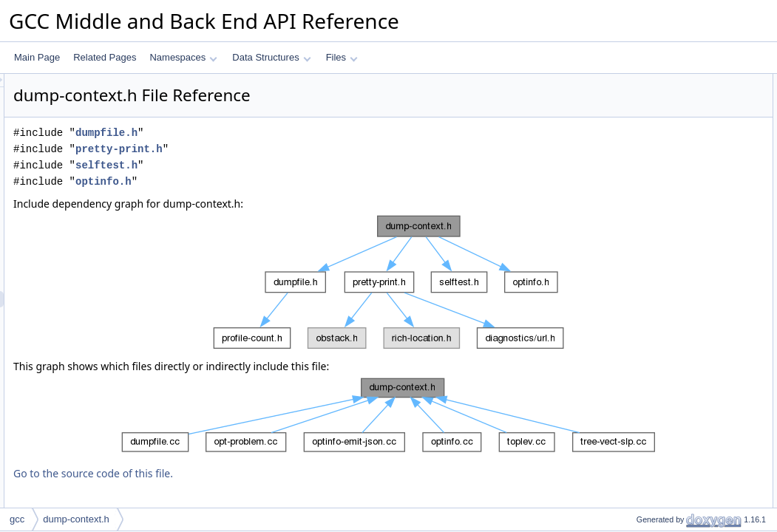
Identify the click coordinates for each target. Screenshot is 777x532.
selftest (638, 180)
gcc (17, 519)
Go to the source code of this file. (278, 473)
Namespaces (183, 57)
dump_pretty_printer (664, 115)
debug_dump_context (666, 147)
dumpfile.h (291, 133)
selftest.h (291, 165)
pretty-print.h (304, 149)
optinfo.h (288, 181)
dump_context (652, 98)
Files (342, 57)
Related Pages (105, 57)
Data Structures (271, 57)
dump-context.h (76, 519)
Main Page (37, 57)
